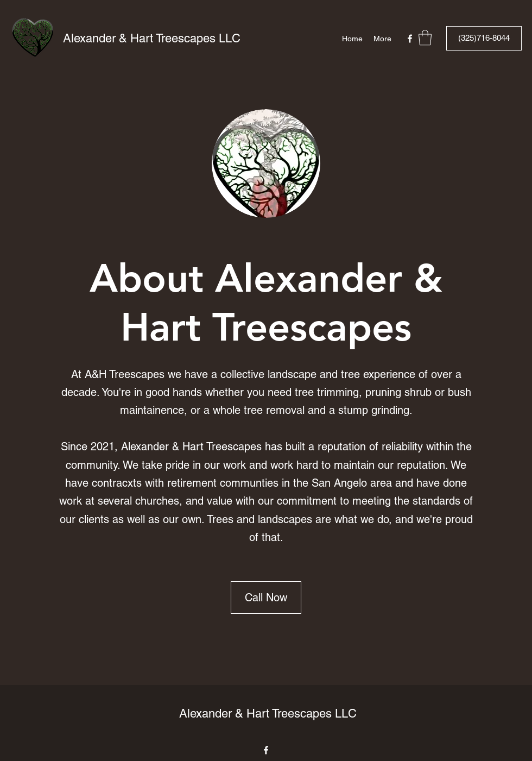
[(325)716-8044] (484, 38)
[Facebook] (410, 39)
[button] (425, 38)
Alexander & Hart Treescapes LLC (152, 38)
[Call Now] (266, 598)
